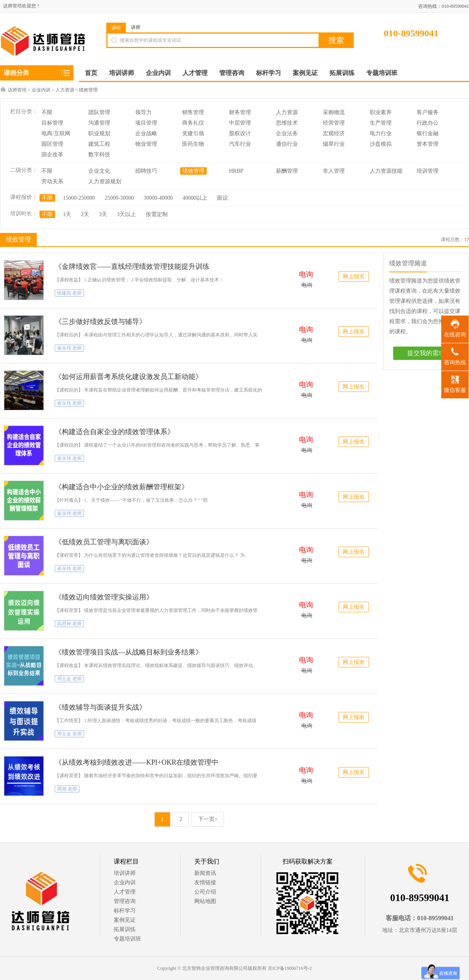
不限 (47, 112)
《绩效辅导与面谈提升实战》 (100, 707)
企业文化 (99, 171)
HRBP (236, 171)
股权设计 (240, 133)
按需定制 (157, 214)
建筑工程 (99, 144)
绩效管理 (88, 90)
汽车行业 (240, 144)
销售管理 (193, 112)
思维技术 (287, 123)
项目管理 (146, 123)
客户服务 (428, 112)
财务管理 (240, 112)
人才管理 (125, 892)
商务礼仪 (193, 123)
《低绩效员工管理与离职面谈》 (104, 542)
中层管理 (240, 123)
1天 (67, 214)
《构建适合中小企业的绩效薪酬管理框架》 (122, 487)
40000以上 (195, 198)
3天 (103, 214)
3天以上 (126, 214)
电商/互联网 (56, 133)
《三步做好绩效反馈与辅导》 (100, 322)
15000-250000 (79, 198)
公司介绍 (205, 892)
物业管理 (146, 144)
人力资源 (65, 90)
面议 (222, 198)
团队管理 (99, 112)
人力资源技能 (386, 171)
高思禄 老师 (69, 624)
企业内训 (41, 90)
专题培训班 (127, 939)
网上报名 (354, 276)
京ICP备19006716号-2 (290, 968)
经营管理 (334, 123)
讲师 (136, 27)
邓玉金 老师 (69, 679)
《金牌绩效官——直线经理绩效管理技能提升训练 (132, 266)
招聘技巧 (146, 171)
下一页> (208, 819)
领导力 (143, 112)
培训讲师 (125, 873)
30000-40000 (158, 198)
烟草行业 (334, 144)
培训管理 (428, 171)
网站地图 (205, 901)
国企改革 (52, 155)
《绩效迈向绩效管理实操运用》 (104, 597)
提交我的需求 (426, 353)
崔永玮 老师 (69, 348)
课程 (116, 28)
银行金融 (428, 133)
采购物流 (334, 112)
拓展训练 (125, 929)
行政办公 (428, 123)
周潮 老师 (67, 789)
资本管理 (428, 144)
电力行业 (381, 133)
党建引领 (193, 133)
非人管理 (334, 171)
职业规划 (99, 133)
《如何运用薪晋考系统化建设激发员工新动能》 (129, 377)
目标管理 (52, 123)
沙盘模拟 (381, 144)
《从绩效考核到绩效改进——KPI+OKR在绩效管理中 (137, 762)
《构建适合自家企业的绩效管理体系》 (115, 432)
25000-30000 (119, 198)
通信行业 (287, 144)
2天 (85, 214)
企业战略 (146, 133)
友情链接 (205, 883)
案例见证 (125, 920)
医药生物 (193, 144)
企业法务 (287, 133)
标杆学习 (125, 911)
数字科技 (99, 155)
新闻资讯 (205, 873)
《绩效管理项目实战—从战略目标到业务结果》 (129, 652)
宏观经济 (334, 133)
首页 (91, 73)
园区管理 (52, 144)
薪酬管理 (287, 171)
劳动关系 (52, 182)
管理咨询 (125, 901)
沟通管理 (99, 123)
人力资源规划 (105, 182)
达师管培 (17, 90)
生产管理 (381, 123)
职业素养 (381, 112)
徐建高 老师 (69, 293)
